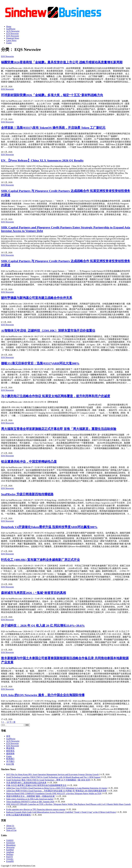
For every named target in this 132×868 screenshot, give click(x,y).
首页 (8, 736)
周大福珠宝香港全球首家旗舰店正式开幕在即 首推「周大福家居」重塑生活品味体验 (59, 429)
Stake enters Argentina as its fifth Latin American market (30, 799)
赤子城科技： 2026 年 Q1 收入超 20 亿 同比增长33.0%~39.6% (43, 625)
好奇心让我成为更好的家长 (19, 815)
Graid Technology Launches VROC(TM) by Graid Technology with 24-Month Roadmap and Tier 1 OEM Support (53, 777)
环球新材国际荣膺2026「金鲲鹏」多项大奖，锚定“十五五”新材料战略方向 (52, 95)
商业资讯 (10, 748)
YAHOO (10, 840)
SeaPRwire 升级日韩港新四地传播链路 (27, 494)
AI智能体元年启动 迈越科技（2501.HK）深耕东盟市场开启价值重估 (48, 331)
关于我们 (10, 761)
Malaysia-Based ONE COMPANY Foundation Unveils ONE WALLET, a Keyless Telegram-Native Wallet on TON (54, 793)
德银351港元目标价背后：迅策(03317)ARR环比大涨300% (40, 363)
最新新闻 (10, 754)
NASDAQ (11, 843)
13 (8, 722)
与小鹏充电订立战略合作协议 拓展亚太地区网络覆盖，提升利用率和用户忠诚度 (56, 396)
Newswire (10, 847)
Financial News (13, 38)
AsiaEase (10, 852)
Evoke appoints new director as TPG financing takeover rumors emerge (36, 809)
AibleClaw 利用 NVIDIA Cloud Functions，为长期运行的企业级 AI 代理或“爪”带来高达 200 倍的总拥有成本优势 (56, 791)
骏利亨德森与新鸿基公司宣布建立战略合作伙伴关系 (37, 298)
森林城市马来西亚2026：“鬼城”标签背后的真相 (34, 593)
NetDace (10, 854)
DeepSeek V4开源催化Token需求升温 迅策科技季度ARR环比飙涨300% (49, 527)
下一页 (12, 722)
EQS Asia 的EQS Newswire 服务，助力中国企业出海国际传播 (43, 695)
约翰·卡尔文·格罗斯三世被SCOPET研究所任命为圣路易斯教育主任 (36, 785)
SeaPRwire (11, 29)
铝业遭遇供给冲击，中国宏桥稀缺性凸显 (29, 462)
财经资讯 (10, 751)
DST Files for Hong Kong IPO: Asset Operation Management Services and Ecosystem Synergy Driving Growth (52, 774)
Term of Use (11, 830)
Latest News (11, 40)
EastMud (10, 850)
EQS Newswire (13, 36)
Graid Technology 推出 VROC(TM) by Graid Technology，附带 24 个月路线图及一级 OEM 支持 (48, 780)
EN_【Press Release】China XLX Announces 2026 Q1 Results (42, 160)
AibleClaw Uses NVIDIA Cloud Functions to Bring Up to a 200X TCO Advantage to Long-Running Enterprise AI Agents (57, 788)
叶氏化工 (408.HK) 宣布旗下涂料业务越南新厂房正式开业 (40, 560)
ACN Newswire (13, 31)
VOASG (10, 859)
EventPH (10, 861)
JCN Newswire (12, 33)
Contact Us (11, 828)
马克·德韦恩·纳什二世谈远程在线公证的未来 (26, 783)
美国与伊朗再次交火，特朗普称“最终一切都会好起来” (31, 796)
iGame (9, 43)
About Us (10, 826)
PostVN (9, 857)
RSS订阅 (10, 764)
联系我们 (10, 759)
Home (9, 26)
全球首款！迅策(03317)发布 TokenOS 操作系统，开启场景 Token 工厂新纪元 (53, 128)
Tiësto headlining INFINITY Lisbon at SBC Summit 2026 (30, 802)
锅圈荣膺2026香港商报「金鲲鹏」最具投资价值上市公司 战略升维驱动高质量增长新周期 (62, 62)
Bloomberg (11, 845)
